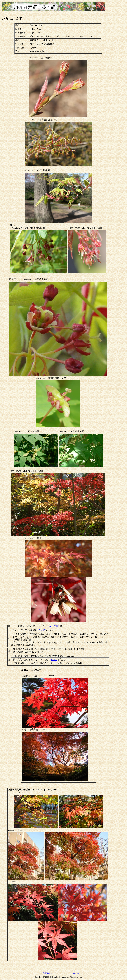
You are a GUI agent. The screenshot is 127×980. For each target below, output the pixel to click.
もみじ (42, 630)
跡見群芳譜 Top (47, 973)
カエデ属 (53, 626)
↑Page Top (75, 973)
